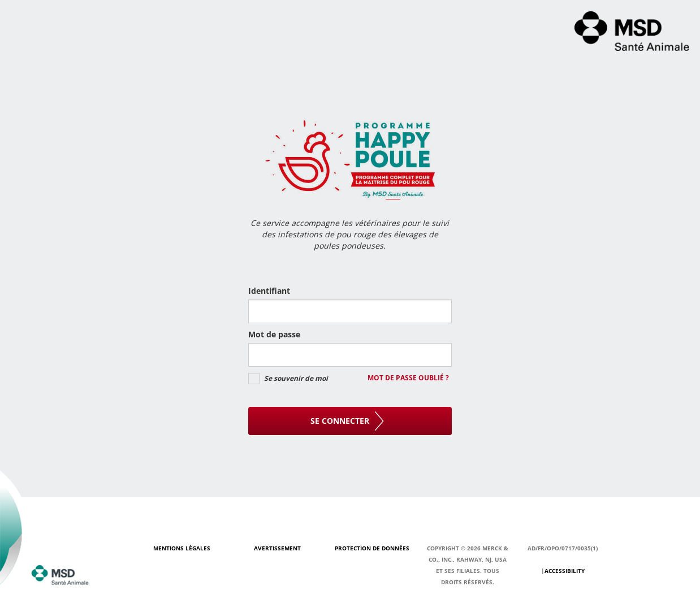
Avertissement (277, 548)
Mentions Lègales (182, 548)
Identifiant (269, 291)
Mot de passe (274, 334)
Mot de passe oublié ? (408, 378)
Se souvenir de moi (296, 378)
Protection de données (372, 548)
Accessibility (565, 571)
